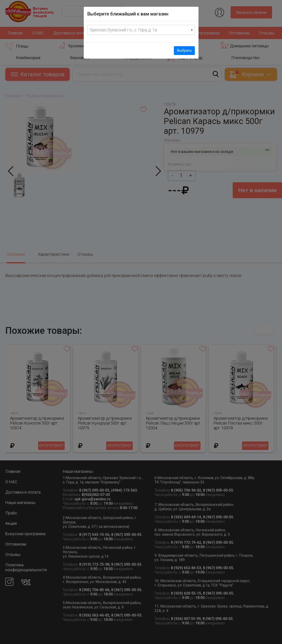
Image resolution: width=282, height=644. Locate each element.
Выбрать (184, 50)
